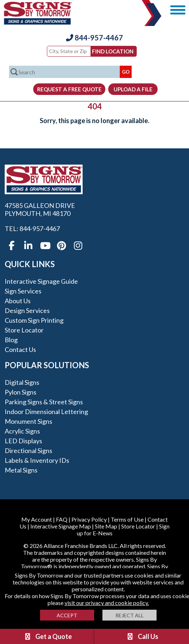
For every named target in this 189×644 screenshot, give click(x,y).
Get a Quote (48, 636)
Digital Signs (22, 382)
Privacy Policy (89, 519)
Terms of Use (127, 519)
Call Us (142, 636)
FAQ (62, 519)
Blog (11, 340)
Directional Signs (28, 451)
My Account (37, 519)
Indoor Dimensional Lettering (46, 412)
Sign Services (23, 291)
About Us (18, 301)
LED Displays (23, 441)
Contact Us (20, 349)
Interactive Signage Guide (41, 281)
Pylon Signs (21, 392)
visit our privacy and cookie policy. (107, 603)
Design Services (27, 310)
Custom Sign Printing (34, 320)
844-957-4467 (94, 38)
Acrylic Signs (22, 431)
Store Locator (24, 330)
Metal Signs (21, 470)
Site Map (106, 526)
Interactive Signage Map (61, 526)
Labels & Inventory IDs (37, 460)
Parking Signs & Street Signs (44, 402)
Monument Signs (28, 421)
